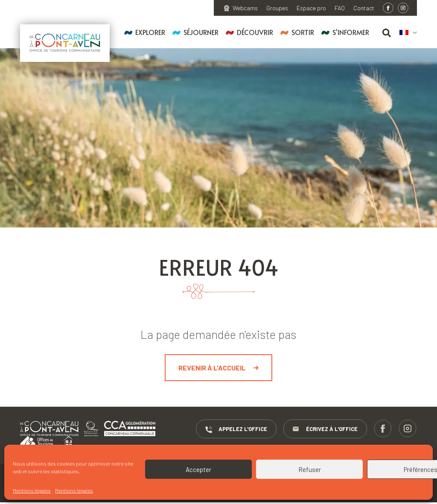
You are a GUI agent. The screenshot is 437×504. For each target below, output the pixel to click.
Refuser (310, 469)
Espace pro (311, 8)
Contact (364, 8)
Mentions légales (32, 490)
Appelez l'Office (286, 429)
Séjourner (201, 32)
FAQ (340, 8)
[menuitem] (408, 33)
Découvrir (255, 32)
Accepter (198, 469)
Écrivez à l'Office (375, 429)
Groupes (277, 8)
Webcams (245, 8)
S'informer (351, 32)
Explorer (150, 32)
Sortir (303, 32)
